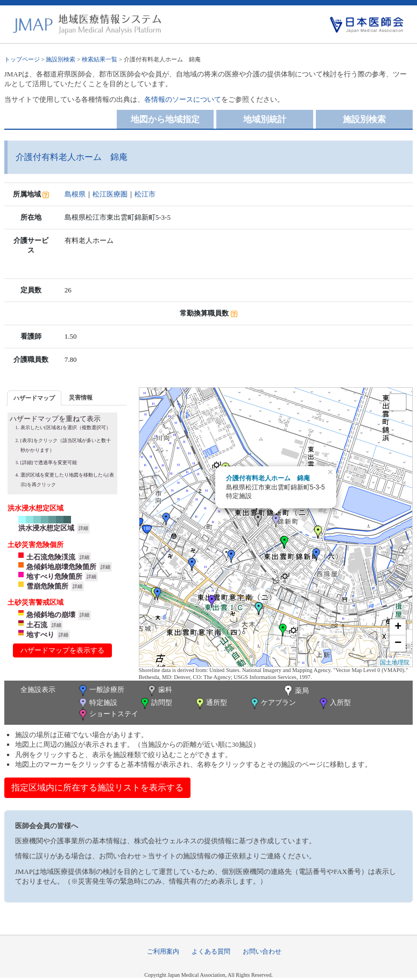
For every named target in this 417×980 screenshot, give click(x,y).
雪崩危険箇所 (47, 586)
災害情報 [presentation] (81, 397)
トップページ (22, 59)
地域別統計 (265, 119)
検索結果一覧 (100, 59)
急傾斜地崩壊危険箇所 (61, 567)
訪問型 (156, 703)
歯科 (159, 691)
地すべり (40, 635)
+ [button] (398, 627)
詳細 (83, 528)
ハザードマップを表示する (62, 650)
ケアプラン (272, 703)
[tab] (34, 398)
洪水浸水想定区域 (46, 528)
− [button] (398, 643)
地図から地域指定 (165, 119)
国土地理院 (395, 662)
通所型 (210, 703)
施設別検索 (61, 59)
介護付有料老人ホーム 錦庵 (268, 478)
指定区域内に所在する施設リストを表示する (97, 787)
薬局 (295, 691)
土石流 (37, 625)
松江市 (145, 194)
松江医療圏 (110, 194)
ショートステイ (108, 715)
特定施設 (97, 703)
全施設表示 (38, 689)
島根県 (75, 194)
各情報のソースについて (183, 99)
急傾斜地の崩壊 (51, 615)
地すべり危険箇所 (54, 576)
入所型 (334, 703)
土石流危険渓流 (51, 557)
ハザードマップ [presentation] (34, 398)
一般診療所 (101, 691)
